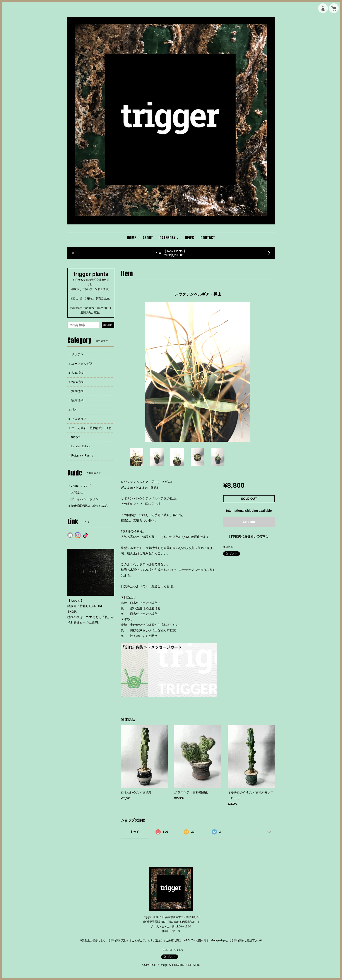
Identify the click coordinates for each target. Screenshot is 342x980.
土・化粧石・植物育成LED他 (91, 428)
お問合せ (77, 492)
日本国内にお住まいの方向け (249, 536)
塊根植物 (77, 382)
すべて (135, 832)
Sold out (249, 522)
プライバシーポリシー (86, 499)
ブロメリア (79, 419)
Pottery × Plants (82, 455)
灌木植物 (77, 391)
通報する (228, 547)
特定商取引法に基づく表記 (89, 506)
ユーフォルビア (82, 364)
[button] (169, 238)
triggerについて (81, 486)
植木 (74, 410)
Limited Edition (81, 446)
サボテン (77, 354)
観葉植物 (77, 400)
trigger (76, 437)
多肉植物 (77, 373)
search (108, 325)
